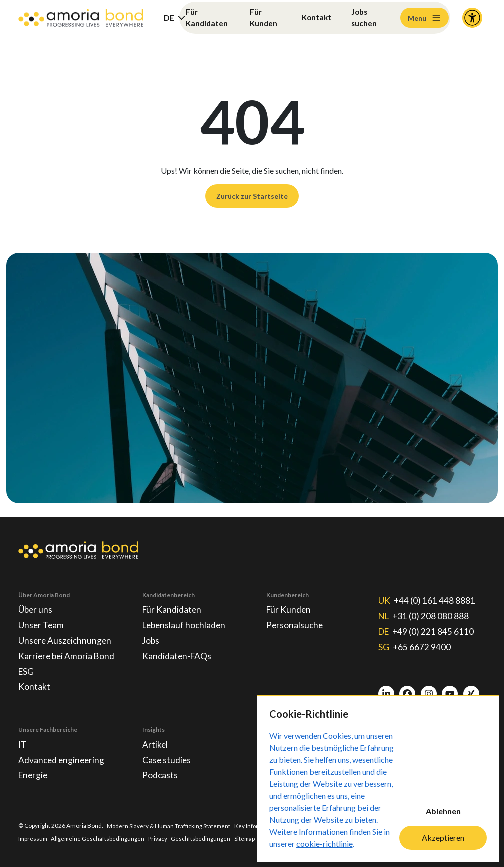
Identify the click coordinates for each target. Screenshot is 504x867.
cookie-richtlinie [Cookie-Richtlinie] (325, 844)
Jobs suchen (365, 17)
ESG (26, 668)
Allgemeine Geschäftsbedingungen (100, 838)
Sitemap (248, 838)
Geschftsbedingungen (204, 838)
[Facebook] (407, 690)
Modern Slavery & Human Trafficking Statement (170, 826)
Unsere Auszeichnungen (66, 636)
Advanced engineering (62, 759)
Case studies (167, 759)
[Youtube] (450, 690)
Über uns (36, 604)
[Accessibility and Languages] (472, 18)
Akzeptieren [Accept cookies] (443, 838)
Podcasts (160, 775)
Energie (34, 775)
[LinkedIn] (386, 690)
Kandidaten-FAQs (177, 652)
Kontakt (316, 17)
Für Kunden (264, 17)
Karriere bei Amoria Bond (67, 652)
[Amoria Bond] (81, 18)
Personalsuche (295, 620)
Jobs (151, 636)
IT (23, 743)
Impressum (34, 838)
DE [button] (169, 17)
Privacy (161, 838)
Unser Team (41, 620)
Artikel (155, 743)
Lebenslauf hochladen (185, 620)
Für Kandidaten (207, 17)
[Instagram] (429, 690)
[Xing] (471, 690)
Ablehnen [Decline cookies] (443, 811)
